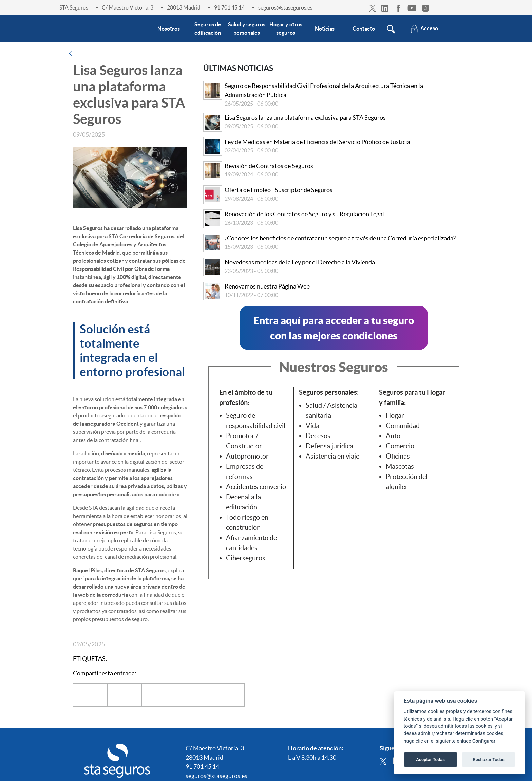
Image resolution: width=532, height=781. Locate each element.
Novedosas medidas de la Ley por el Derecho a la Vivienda (300, 262)
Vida (312, 426)
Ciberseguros (246, 558)
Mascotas (400, 466)
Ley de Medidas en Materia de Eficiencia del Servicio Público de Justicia (317, 142)
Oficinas (398, 456)
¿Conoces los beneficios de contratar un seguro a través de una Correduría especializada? (340, 238)
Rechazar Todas (489, 759)
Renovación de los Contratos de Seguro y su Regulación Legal (304, 214)
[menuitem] (169, 29)
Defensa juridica (329, 446)
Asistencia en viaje (332, 456)
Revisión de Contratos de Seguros (269, 166)
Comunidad (403, 426)
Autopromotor (247, 456)
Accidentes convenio (256, 487)
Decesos (318, 436)
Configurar (484, 741)
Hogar (395, 415)
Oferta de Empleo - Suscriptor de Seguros (279, 190)
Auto (393, 436)
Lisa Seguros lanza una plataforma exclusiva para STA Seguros (305, 118)
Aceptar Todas (430, 759)
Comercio (400, 446)
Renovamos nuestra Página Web (267, 286)
